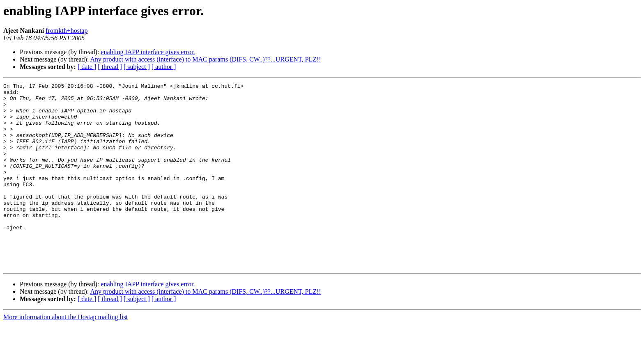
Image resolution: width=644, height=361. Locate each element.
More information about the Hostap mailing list (66, 354)
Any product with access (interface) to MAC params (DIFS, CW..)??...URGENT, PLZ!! (206, 59)
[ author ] (164, 67)
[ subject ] (137, 67)
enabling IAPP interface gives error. (148, 52)
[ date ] (87, 67)
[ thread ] (110, 67)
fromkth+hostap (67, 31)
